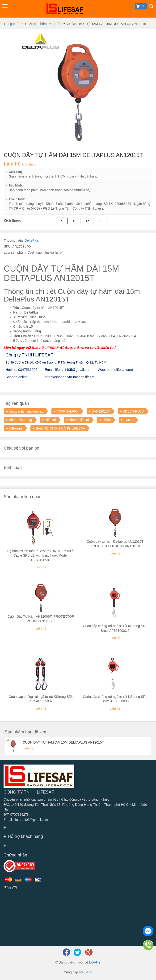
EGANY (95, 962)
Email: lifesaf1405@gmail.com (26, 820)
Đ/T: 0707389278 (16, 815)
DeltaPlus (32, 240)
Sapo (88, 972)
